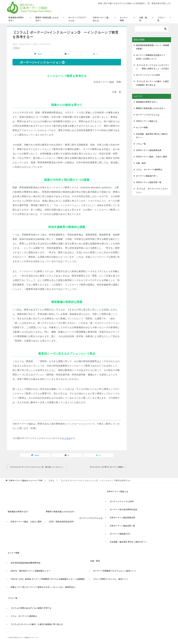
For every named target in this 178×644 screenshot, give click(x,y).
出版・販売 (143, 19)
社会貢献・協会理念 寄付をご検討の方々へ (152, 136)
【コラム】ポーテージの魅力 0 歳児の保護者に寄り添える (37, 624)
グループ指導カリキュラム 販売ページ (111, 579)
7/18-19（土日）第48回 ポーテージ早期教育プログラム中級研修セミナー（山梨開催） (48, 579)
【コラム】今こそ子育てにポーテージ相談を (107, 467)
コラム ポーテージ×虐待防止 (150, 170)
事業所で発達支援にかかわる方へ (47, 19)
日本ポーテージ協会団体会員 (149, 150)
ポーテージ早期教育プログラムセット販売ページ (115, 571)
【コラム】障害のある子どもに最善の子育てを (31, 608)
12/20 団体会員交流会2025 (61, 522)
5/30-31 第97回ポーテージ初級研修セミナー (31, 571)
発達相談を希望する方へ (16, 19)
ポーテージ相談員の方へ (147, 176)
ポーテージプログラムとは (77, 19)
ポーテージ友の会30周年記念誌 (123, 509)
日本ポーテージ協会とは (101, 19)
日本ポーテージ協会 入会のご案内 (152, 157)
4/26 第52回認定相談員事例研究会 (26, 563)
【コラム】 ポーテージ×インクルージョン (152, 190)
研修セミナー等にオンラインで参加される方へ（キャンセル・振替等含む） (44, 587)
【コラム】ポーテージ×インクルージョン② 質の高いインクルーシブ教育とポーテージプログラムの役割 (38, 467)
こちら (68, 438)
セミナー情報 (124, 19)
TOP (26, 480)
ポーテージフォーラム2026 (148, 75)
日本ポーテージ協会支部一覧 (149, 182)
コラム (16, 48)
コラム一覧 (161, 19)
